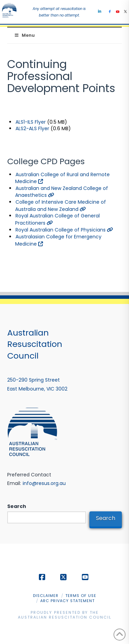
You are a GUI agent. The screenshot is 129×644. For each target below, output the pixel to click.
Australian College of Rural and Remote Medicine (62, 178)
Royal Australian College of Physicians (64, 230)
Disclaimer (46, 596)
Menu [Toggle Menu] (25, 35)
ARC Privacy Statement (67, 601)
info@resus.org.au (44, 483)
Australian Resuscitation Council (65, 617)
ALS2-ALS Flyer (32, 128)
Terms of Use (81, 596)
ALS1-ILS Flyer (31, 122)
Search (17, 506)
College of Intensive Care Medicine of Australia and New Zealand (61, 206)
